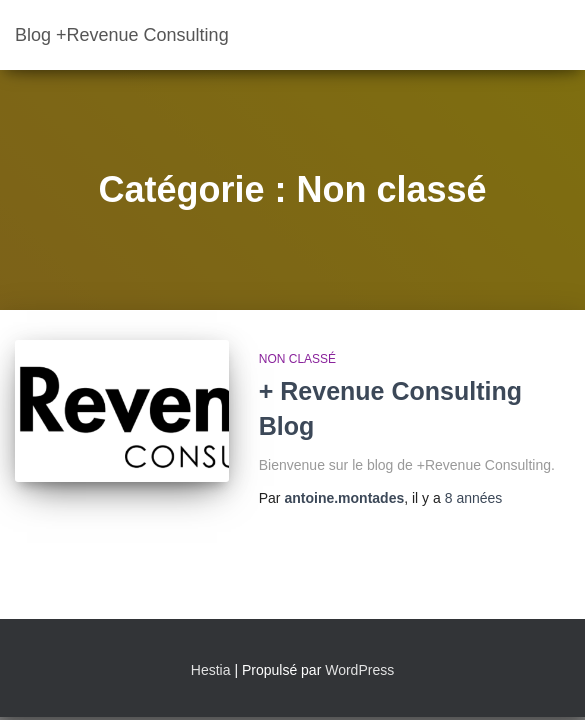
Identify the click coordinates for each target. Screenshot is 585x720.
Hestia (211, 670)
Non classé (297, 359)
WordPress (359, 670)
